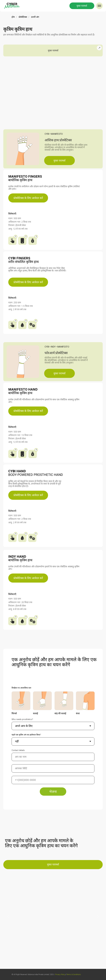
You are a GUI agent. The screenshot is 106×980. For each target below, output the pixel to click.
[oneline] (53, 768)
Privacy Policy (60, 974)
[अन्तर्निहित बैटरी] (33, 240)
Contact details (18, 750)
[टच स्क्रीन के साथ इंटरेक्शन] (13, 324)
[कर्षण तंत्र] (33, 324)
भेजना (53, 792)
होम (13, 17)
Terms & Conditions (74, 974)
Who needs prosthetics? (22, 719)
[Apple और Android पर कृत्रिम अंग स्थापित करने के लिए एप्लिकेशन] (23, 240)
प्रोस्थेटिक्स (23, 17)
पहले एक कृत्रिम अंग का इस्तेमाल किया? (26, 735)
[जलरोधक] (23, 324)
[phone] (53, 780)
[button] (82, 6)
